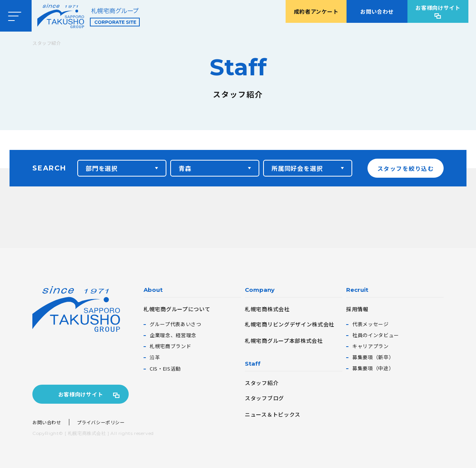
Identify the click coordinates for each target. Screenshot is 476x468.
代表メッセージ (371, 324)
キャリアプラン (371, 346)
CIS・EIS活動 (165, 369)
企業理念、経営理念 (173, 335)
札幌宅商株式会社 (267, 309)
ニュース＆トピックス (273, 414)
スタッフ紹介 (262, 383)
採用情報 (357, 309)
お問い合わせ (377, 11)
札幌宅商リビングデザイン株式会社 (290, 324)
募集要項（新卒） (373, 357)
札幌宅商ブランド (170, 346)
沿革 (155, 357)
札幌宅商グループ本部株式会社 (284, 341)
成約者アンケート (316, 11)
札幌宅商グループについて (177, 309)
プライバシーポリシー (101, 422)
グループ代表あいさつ (176, 324)
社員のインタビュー (376, 335)
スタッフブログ (264, 398)
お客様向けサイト (438, 8)
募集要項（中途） (373, 368)
